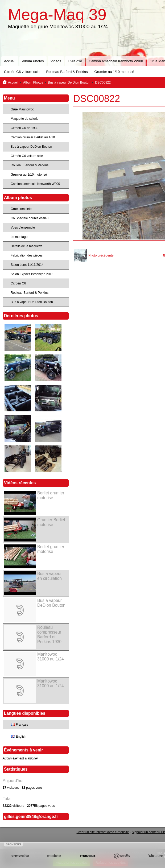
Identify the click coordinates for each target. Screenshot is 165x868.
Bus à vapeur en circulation (49, 576)
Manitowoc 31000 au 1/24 (51, 657)
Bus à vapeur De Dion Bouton (69, 82)
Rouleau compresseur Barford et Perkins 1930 (49, 635)
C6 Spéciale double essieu (30, 218)
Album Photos (33, 61)
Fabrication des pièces (27, 255)
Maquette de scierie (25, 119)
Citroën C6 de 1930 (24, 128)
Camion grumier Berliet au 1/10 (33, 137)
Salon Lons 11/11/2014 (27, 265)
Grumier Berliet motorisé (51, 522)
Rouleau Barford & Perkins (67, 72)
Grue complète (21, 209)
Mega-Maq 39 (57, 15)
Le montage (19, 237)
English (18, 737)
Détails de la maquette (26, 246)
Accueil (10, 61)
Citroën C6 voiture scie (22, 72)
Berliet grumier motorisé (51, 495)
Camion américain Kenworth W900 (116, 61)
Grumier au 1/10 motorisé (114, 72)
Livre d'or (75, 61)
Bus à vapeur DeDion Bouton (31, 147)
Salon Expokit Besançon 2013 (32, 274)
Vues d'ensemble (23, 228)
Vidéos (56, 61)
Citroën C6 (18, 283)
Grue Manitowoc (22, 109)
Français (19, 725)
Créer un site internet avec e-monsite (103, 832)
